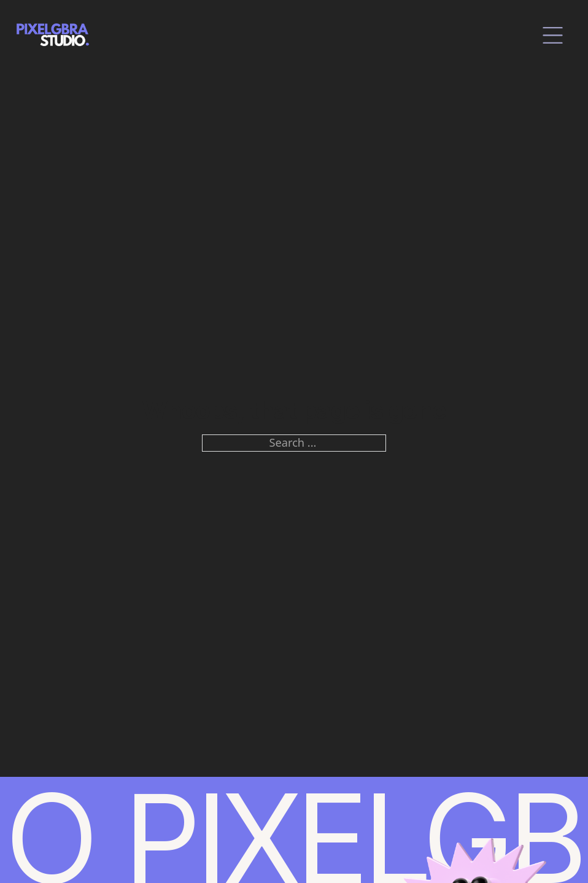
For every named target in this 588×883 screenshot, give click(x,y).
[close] (553, 35)
